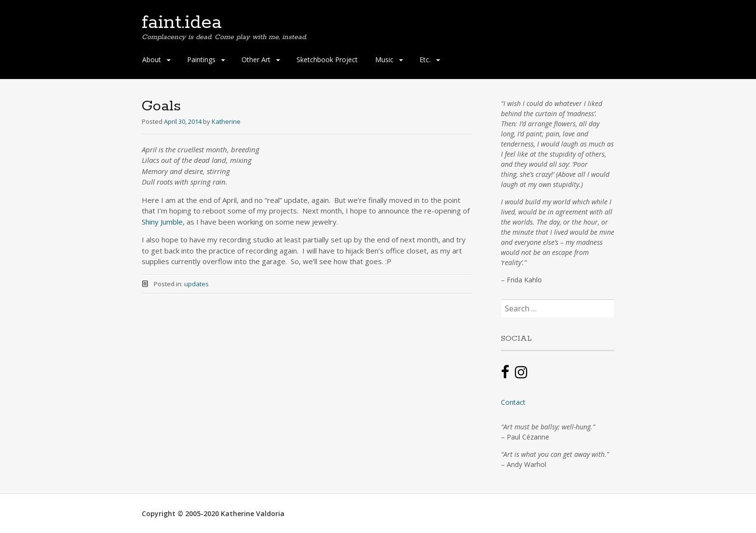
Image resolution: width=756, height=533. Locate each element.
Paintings (201, 60)
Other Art (256, 60)
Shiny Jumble (162, 222)
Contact (513, 402)
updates (196, 284)
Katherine (226, 121)
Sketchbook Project (327, 60)
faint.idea (182, 23)
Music (384, 60)
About (152, 60)
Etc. (425, 60)
